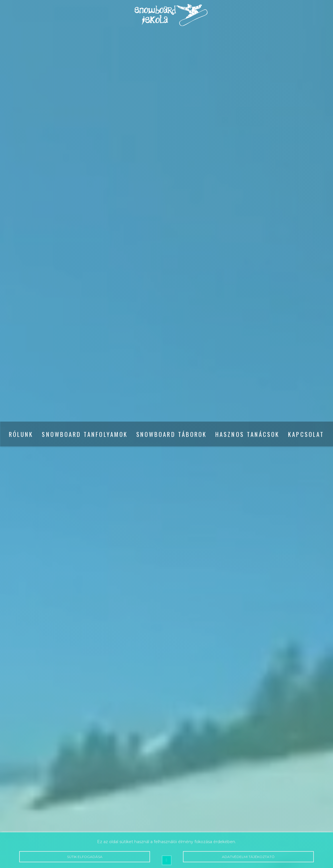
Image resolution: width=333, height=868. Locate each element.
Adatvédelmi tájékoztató (248, 857)
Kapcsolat (306, 434)
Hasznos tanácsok (247, 434)
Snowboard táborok (172, 434)
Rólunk (21, 434)
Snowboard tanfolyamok (85, 434)
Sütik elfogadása (85, 857)
